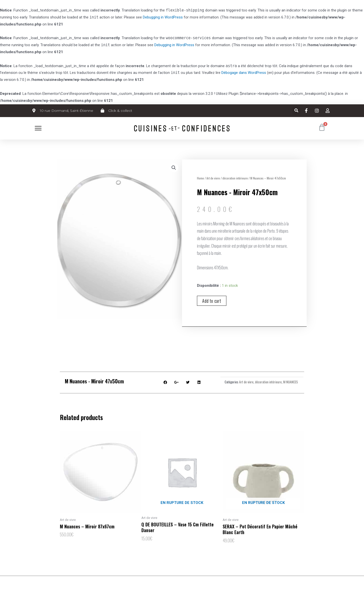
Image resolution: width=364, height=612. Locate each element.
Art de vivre (213, 178)
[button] (38, 128)
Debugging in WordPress (163, 17)
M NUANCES (291, 382)
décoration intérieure (235, 178)
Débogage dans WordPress (244, 73)
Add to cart (212, 301)
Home (200, 178)
